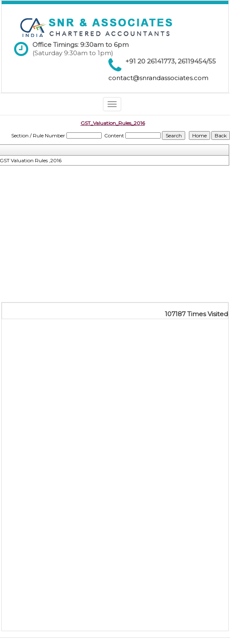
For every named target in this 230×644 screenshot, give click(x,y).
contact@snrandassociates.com (158, 78)
